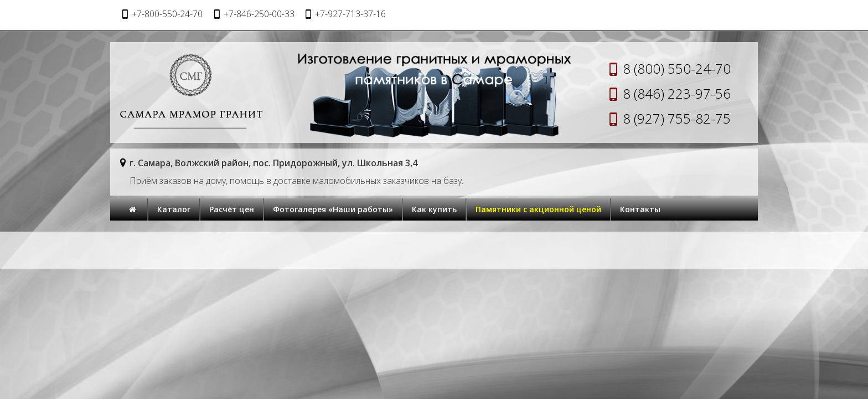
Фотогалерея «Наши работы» (333, 209)
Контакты (640, 209)
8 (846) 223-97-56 (677, 93)
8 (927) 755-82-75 (677, 118)
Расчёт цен (232, 209)
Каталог (174, 209)
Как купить (434, 209)
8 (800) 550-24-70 (677, 68)
